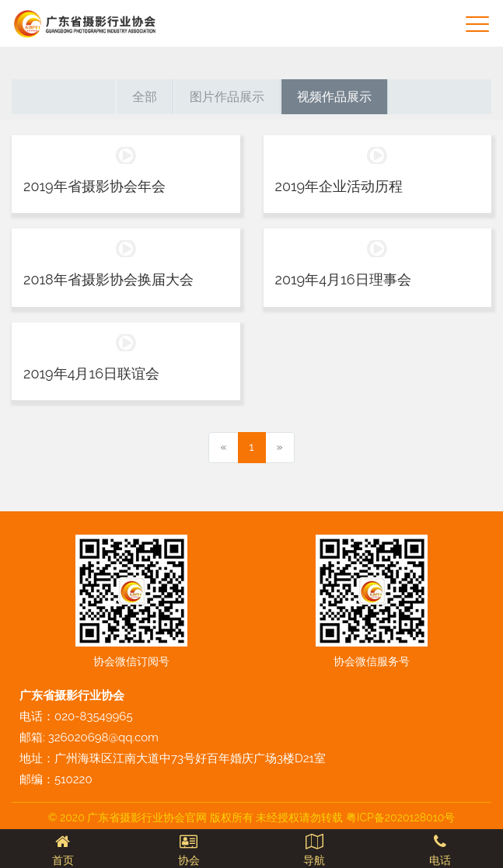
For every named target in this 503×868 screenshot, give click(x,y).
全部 (145, 97)
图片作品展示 (227, 97)
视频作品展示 (334, 97)
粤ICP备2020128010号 (400, 817)
